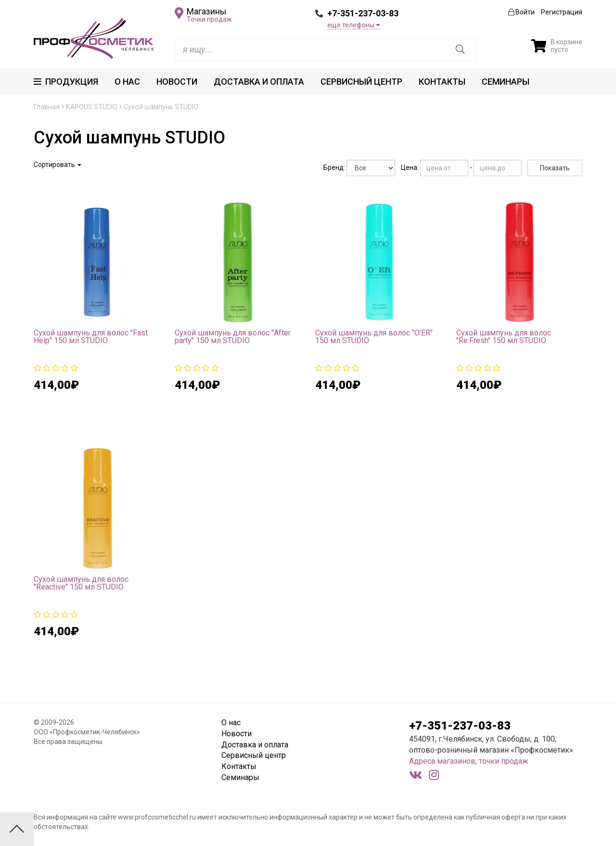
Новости (177, 82)
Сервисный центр (361, 82)
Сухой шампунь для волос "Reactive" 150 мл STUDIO (81, 583)
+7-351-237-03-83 (363, 13)
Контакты (442, 82)
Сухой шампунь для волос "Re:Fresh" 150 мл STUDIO (504, 337)
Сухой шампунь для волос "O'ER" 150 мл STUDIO (374, 337)
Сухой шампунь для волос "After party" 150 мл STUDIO (233, 337)
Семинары (506, 82)
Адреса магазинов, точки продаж (469, 761)
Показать (555, 168)
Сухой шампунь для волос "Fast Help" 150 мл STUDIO (91, 337)
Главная (47, 107)
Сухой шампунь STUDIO (161, 107)
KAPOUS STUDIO (92, 107)
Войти (521, 12)
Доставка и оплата (259, 82)
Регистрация (562, 12)
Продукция (66, 82)
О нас (127, 82)
